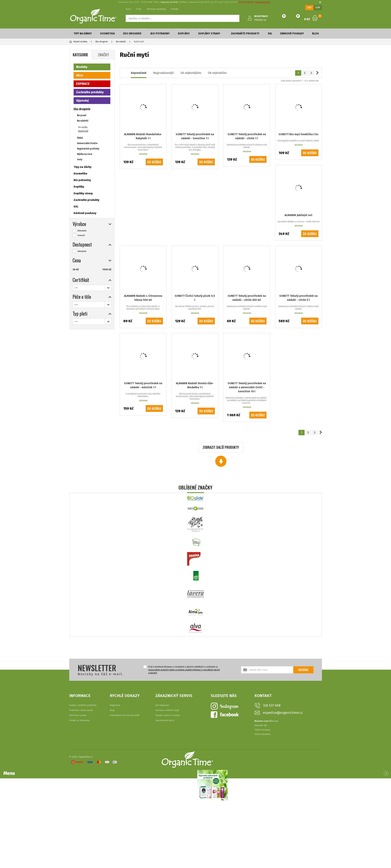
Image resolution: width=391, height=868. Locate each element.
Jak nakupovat (162, 705)
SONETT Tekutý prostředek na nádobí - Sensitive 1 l (195, 136)
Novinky (82, 67)
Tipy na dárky (83, 33)
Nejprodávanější (163, 73)
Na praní (82, 115)
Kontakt (175, 9)
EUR (318, 7)
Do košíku (154, 162)
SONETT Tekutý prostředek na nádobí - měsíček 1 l (143, 385)
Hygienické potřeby (88, 149)
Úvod (128, 9)
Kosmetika (107, 33)
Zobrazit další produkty (221, 447)
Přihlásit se (260, 20)
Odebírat (303, 670)
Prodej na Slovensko (80, 720)
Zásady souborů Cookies (168, 715)
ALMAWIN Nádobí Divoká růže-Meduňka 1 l (195, 385)
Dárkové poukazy (292, 33)
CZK (309, 7)
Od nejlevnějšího (191, 73)
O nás (139, 9)
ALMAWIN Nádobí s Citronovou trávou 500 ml (143, 298)
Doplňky (184, 33)
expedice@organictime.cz (283, 713)
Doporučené (139, 73)
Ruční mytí (83, 131)
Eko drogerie (132, 33)
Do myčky (83, 127)
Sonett (81, 235)
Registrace (115, 705)
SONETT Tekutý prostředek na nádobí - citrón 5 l (298, 298)
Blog (316, 33)
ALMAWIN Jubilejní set (298, 215)
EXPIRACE (83, 84)
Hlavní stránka (78, 42)
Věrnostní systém (78, 715)
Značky (103, 55)
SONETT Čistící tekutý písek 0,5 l (195, 298)
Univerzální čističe (87, 143)
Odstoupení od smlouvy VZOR (125, 715)
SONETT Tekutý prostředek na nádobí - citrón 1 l (247, 136)
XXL (270, 33)
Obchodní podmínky (156, 9)
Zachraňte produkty (245, 33)
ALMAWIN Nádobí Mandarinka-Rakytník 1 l (143, 136)
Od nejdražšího (217, 73)
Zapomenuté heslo (165, 720)
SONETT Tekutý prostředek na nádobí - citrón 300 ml (247, 298)
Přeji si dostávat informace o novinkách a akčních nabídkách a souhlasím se (184, 670)
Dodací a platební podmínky (83, 705)
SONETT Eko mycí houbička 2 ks (299, 134)
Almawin (82, 231)
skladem (82, 251)
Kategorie (80, 55)
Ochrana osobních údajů (167, 710)
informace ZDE (263, 2)
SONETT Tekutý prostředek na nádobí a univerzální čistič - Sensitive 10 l (247, 387)
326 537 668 (272, 705)
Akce (80, 75)
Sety (80, 159)
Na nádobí (83, 121)
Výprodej (82, 101)
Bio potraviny (160, 33)
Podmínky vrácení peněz (81, 710)
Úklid (80, 138)
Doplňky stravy (209, 33)
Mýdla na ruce (85, 154)
